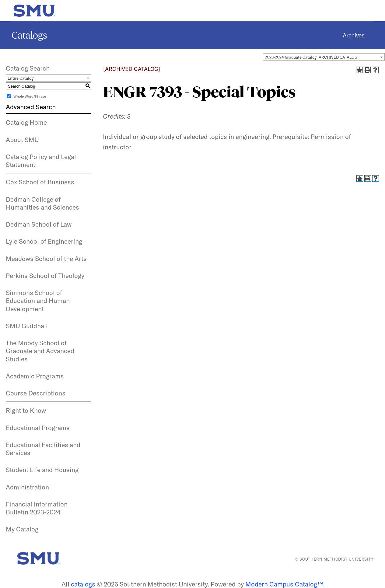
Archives (353, 35)
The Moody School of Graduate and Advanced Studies (40, 351)
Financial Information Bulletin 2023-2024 (37, 508)
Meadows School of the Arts (46, 259)
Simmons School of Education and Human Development (38, 301)
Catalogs (29, 35)
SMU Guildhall (27, 326)
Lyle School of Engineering (44, 241)
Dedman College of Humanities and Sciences (42, 203)
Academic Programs (35, 376)
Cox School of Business (40, 182)
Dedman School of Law (39, 224)
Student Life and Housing (42, 470)
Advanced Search (31, 107)
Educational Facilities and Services (43, 449)
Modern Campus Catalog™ (284, 584)
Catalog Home (26, 122)
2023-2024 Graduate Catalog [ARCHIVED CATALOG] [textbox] (312, 57)
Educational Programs (38, 428)
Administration (27, 487)
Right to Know (26, 410)
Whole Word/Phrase (30, 96)
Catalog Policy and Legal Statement (41, 161)
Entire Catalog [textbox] (21, 78)
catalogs (83, 584)
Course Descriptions (36, 393)
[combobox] (324, 57)
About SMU (22, 140)
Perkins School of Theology (45, 276)
